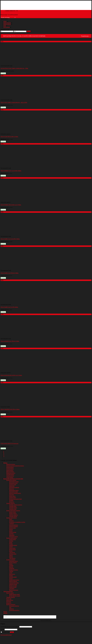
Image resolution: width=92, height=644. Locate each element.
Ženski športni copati (15, 596)
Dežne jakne (12, 496)
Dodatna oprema (11, 560)
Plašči (11, 519)
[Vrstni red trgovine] (8, 17)
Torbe (11, 573)
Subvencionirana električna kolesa (15, 466)
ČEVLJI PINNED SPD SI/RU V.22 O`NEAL (11, 205)
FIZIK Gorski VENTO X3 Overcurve (9, 444)
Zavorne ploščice (14, 525)
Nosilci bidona (13, 563)
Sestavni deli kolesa (11, 518)
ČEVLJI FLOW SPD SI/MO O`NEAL (9, 137)
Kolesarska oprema (11, 480)
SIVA (5, 26)
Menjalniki (12, 535)
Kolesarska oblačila (14, 487)
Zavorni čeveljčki (14, 526)
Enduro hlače (13, 512)
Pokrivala (9, 602)
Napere (11, 557)
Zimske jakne (13, 498)
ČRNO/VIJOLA (7, 24)
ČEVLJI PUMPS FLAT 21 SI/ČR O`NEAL (10, 239)
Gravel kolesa (10, 470)
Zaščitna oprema (13, 515)
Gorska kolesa (10, 467)
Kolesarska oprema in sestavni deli (13, 479)
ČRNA (5, 21)
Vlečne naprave (13, 581)
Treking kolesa (10, 476)
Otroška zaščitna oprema (16, 505)
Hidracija (11, 609)
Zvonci (11, 578)
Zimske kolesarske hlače (16, 499)
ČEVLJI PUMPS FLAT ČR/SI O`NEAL (10, 273)
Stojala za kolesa (14, 570)
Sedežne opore (13, 545)
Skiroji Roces (10, 600)
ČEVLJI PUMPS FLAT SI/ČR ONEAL (9, 307)
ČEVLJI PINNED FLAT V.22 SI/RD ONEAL (11, 171)
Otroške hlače (13, 506)
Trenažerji (12, 589)
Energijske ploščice (14, 606)
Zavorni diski (12, 528)
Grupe (11, 542)
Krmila (11, 551)
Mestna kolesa (10, 472)
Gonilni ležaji (12, 539)
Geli (10, 607)
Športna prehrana (14, 590)
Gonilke (11, 541)
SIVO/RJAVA (7, 27)
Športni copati (10, 593)
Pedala (11, 544)
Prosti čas (9, 599)
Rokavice (12, 489)
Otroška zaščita (13, 516)
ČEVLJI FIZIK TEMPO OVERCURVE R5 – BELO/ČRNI (14, 103)
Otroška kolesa (10, 474)
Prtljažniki (12, 568)
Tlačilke (11, 571)
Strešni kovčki (13, 587)
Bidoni (11, 564)
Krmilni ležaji (12, 550)
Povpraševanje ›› (85, 36)
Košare (11, 576)
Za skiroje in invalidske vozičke (17, 522)
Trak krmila (12, 552)
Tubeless (12, 524)
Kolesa (5, 463)
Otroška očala (13, 509)
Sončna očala (13, 485)
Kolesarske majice (14, 490)
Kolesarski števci (14, 561)
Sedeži (11, 547)
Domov (3, 11)
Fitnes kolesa (10, 477)
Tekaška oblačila (11, 597)
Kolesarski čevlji (13, 483)
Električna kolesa (11, 464)
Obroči (11, 555)
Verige (11, 531)
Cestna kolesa (10, 469)
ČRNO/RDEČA (7, 23)
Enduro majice (13, 513)
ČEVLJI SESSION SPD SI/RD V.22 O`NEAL (11, 375)
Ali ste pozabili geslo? (6, 635)
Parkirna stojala (13, 584)
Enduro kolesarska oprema (13, 511)
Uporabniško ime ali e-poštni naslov (10, 627)
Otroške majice (13, 508)
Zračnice (11, 521)
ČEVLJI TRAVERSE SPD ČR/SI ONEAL (10, 409)
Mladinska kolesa (11, 473)
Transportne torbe (14, 583)
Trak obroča (12, 558)
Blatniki (11, 567)
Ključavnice (12, 574)
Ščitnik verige (13, 532)
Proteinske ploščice (14, 610)
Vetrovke (12, 495)
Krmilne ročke (13, 554)
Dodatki (11, 500)
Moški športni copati (14, 594)
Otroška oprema (10, 503)
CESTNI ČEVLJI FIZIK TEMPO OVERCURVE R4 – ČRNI (14, 68)
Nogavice (12, 502)
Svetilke (11, 565)
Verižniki (11, 534)
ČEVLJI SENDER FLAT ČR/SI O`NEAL (10, 341)
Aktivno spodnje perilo (15, 493)
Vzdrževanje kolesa (14, 580)
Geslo (2, 629)
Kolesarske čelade (14, 482)
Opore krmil (12, 548)
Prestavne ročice (13, 537)
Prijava (12, 632)
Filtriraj (29, 31)
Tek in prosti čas (8, 591)
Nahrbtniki (12, 486)
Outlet (5, 613)
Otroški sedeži (13, 577)
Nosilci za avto (13, 586)
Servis (5, 612)
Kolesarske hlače (14, 492)
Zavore (11, 529)
